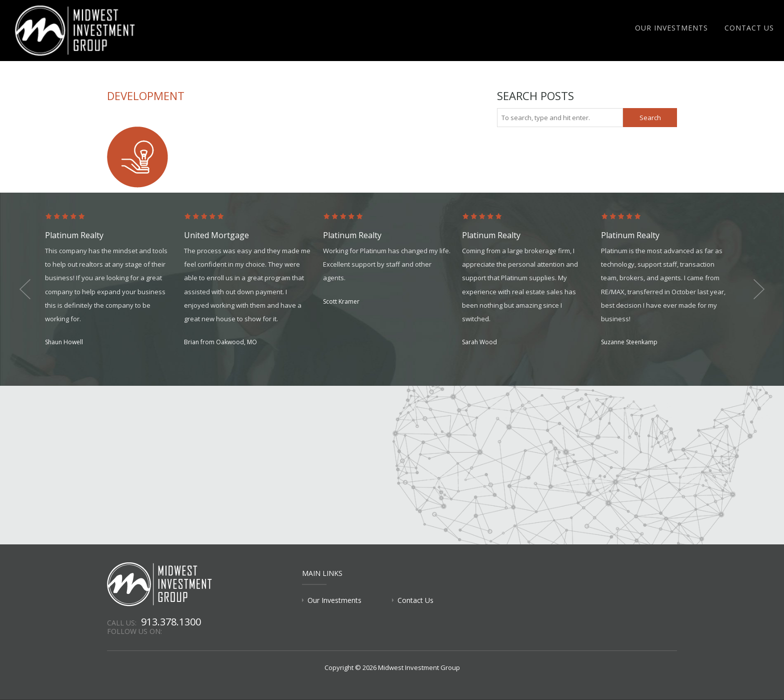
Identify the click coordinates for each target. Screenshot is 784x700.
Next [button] (759, 289)
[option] (114, 280)
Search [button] (650, 118)
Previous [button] (25, 289)
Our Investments (671, 28)
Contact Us (749, 28)
